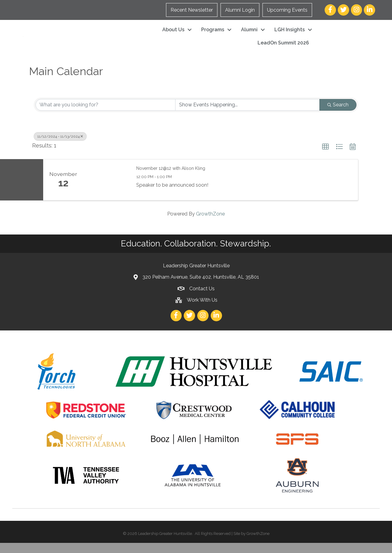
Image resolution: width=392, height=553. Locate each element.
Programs (213, 35)
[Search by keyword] (106, 115)
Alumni (249, 35)
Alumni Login (240, 10)
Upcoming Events (287, 10)
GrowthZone (210, 224)
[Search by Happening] (248, 115)
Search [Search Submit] (338, 115)
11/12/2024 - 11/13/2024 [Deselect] (60, 147)
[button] (326, 157)
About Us (173, 35)
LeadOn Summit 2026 (283, 48)
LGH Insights (290, 35)
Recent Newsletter (192, 10)
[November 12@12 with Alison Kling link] (107, 190)
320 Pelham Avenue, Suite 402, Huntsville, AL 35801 (201, 287)
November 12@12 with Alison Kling (171, 178)
